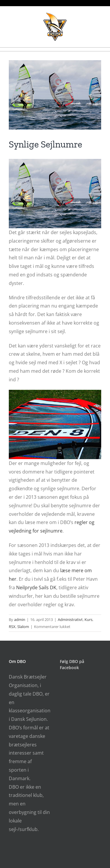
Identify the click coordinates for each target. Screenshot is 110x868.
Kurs (88, 619)
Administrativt (70, 619)
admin (20, 619)
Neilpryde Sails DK (36, 587)
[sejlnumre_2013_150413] (55, 95)
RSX (12, 627)
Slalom (23, 627)
